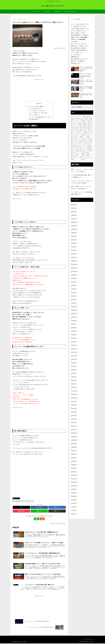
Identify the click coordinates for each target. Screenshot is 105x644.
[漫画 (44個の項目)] (82, 142)
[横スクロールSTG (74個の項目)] (88, 133)
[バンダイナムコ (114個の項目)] (84, 130)
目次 (37, 103)
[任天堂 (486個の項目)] (73, 119)
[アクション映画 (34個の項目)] (75, 148)
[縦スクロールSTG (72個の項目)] (87, 135)
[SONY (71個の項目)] (83, 137)
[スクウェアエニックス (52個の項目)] (76, 139)
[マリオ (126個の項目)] (91, 128)
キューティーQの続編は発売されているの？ (40, 117)
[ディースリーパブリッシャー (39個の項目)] (78, 144)
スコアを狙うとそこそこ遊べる (37, 111)
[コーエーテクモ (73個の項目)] (76, 135)
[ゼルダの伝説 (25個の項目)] (88, 153)
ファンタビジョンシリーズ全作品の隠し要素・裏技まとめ (82, 193)
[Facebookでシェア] (39, 508)
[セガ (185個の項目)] (91, 124)
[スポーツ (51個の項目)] (85, 139)
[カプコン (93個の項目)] (80, 133)
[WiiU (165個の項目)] (80, 126)
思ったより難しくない (35, 115)
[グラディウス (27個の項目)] (76, 153)
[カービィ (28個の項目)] (85, 151)
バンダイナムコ (23, 501)
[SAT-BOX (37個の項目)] (74, 146)
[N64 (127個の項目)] (86, 128)
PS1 (14, 501)
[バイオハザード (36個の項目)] (82, 146)
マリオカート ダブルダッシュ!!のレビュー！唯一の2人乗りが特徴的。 (82, 182)
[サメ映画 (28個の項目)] (79, 151)
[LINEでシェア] (39, 511)
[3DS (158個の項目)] (85, 126)
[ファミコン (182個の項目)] (74, 126)
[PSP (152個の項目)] (73, 128)
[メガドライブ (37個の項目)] (89, 144)
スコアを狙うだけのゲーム (36, 109)
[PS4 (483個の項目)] (78, 119)
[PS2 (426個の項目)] (87, 119)
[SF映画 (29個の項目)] (90, 148)
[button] (57, 511)
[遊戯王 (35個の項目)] (90, 146)
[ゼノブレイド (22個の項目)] (75, 157)
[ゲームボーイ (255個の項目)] (75, 124)
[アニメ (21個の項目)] (87, 160)
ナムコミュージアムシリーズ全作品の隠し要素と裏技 (31, 448)
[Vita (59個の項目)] (90, 137)
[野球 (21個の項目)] (76, 160)
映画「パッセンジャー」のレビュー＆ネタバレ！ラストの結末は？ (82, 170)
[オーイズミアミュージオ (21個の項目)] (87, 157)
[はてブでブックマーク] (57, 508)
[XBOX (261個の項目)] (90, 121)
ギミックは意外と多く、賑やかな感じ (39, 113)
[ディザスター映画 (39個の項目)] (89, 142)
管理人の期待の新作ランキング (80, 29)
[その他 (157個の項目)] (90, 126)
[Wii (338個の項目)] (91, 119)
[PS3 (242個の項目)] (81, 124)
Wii (18, 501)
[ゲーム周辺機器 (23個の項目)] (88, 155)
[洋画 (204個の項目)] (86, 124)
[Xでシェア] (21, 508)
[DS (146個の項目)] (77, 128)
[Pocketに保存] (21, 511)
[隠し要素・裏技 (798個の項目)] (88, 117)
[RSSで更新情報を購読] (41, 519)
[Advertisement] (39, 90)
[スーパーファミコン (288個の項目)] (76, 121)
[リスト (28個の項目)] (73, 151)
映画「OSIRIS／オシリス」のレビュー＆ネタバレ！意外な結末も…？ (81, 187)
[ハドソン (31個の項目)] (83, 148)
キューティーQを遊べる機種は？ (36, 106)
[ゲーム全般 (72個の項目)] (75, 137)
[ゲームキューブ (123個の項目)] (75, 130)
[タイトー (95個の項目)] (74, 133)
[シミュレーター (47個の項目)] (75, 142)
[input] (82, 19)
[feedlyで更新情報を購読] (38, 519)
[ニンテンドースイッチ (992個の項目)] (77, 117)
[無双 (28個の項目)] (91, 151)
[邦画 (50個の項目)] (91, 139)
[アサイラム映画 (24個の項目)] (76, 155)
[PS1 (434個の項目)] (83, 119)
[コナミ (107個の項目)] (91, 130)
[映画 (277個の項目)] (84, 121)
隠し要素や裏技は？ (35, 119)
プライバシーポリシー (89, 640)
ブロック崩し (30, 501)
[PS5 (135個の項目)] (81, 128)
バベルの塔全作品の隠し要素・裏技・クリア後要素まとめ (82, 176)
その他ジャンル (16, 499)
